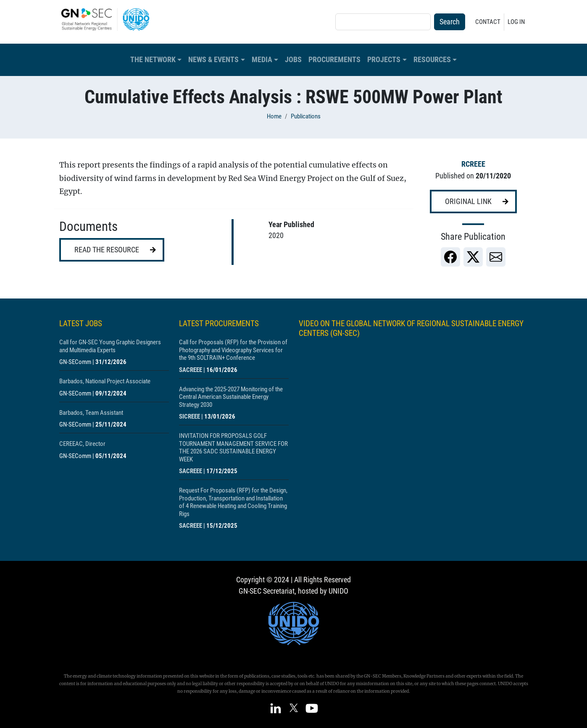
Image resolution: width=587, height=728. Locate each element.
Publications (306, 116)
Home (274, 116)
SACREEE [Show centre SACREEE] (191, 370)
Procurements (334, 60)
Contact (488, 22)
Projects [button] (384, 60)
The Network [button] (153, 60)
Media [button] (262, 60)
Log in (516, 22)
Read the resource (107, 250)
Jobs (293, 60)
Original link (468, 202)
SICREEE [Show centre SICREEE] (190, 416)
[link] (450, 257)
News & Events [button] (213, 60)
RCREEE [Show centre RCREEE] (473, 164)
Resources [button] (432, 60)
